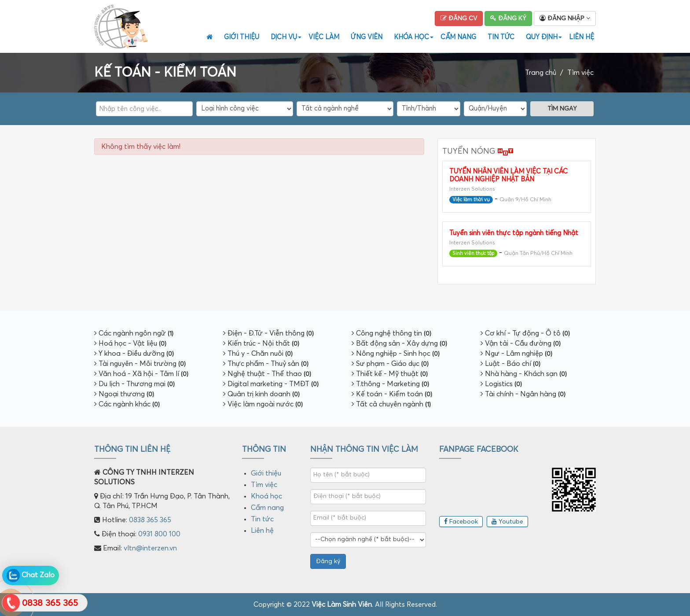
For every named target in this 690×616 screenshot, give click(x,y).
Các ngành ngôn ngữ (134, 333)
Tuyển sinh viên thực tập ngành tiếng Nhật (514, 233)
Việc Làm (324, 37)
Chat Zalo (31, 575)
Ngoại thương (124, 394)
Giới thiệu (242, 37)
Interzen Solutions (472, 189)
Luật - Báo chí (510, 364)
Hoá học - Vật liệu (130, 343)
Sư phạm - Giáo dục (390, 364)
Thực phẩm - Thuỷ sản (266, 364)
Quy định (543, 37)
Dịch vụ (285, 37)
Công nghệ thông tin (391, 333)
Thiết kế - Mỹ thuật (390, 374)
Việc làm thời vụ (471, 200)
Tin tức (501, 37)
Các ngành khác (127, 404)
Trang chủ (541, 73)
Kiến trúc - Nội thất (261, 343)
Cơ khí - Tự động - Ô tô (525, 333)
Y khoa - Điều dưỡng (134, 354)
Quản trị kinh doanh (261, 394)
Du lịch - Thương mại (134, 384)
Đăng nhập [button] (565, 18)
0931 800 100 (159, 534)
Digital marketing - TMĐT (271, 384)
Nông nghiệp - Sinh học (396, 354)
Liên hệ (582, 37)
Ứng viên (367, 37)
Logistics (501, 384)
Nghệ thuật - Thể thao (267, 374)
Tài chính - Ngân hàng (523, 394)
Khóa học (412, 37)
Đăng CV (459, 18)
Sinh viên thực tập (473, 253)
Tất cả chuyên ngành (391, 404)
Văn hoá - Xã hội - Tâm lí (141, 374)
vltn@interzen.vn (150, 548)
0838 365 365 (150, 520)
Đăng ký (508, 18)
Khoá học (266, 496)
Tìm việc (580, 73)
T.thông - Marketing (390, 384)
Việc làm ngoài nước (263, 404)
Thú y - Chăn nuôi (258, 354)
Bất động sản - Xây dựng (399, 343)
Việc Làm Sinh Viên (342, 605)
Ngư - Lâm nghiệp (516, 354)
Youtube (507, 522)
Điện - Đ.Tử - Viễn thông (268, 333)
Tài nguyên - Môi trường (140, 364)
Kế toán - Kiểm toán (392, 394)
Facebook (461, 522)
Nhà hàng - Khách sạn (524, 374)
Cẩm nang (458, 37)
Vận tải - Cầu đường (521, 343)
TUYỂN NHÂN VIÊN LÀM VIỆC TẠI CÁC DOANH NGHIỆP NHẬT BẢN (508, 175)
